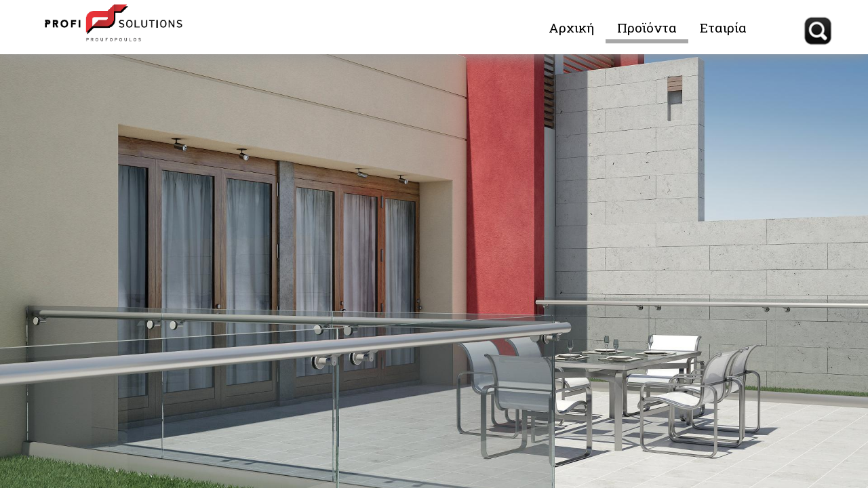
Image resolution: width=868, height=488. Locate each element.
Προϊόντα (647, 27)
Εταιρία (723, 27)
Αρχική (571, 27)
